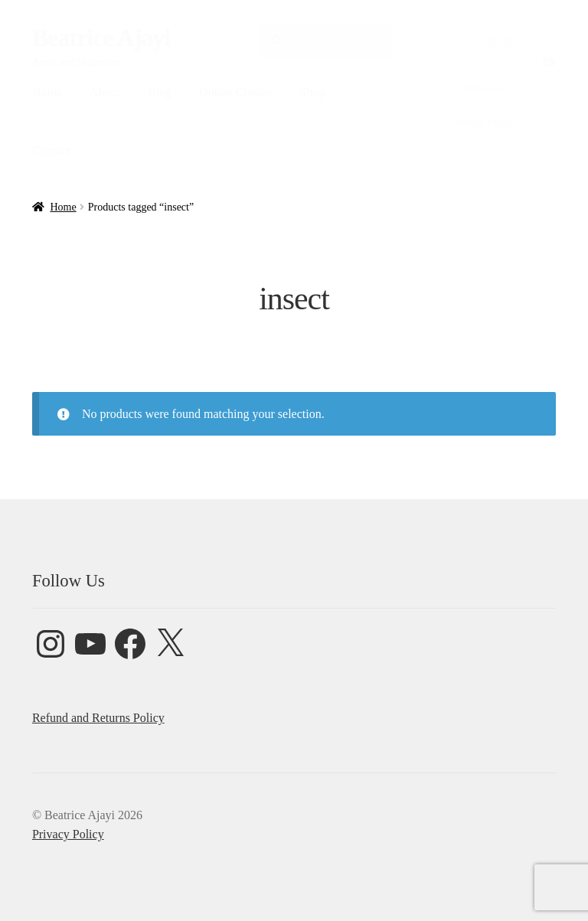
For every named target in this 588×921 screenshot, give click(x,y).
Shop (313, 92)
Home (47, 92)
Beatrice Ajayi (101, 38)
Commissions (481, 88)
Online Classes (236, 92)
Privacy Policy (483, 122)
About (105, 92)
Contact (51, 150)
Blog (160, 92)
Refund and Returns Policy (98, 718)
